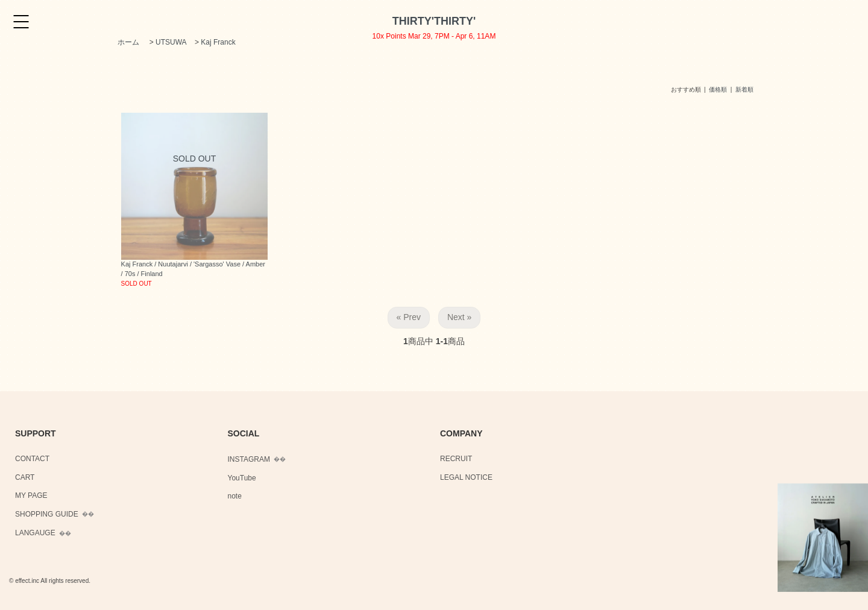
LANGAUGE (35, 533)
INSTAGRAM (249, 459)
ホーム (128, 42)
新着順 (744, 90)
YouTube (242, 478)
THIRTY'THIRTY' (434, 21)
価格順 (718, 90)
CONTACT (32, 459)
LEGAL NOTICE (466, 477)
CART (25, 477)
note (235, 496)
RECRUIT (456, 459)
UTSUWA (171, 42)
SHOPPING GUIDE (47, 514)
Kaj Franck (218, 42)
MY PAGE (31, 495)
